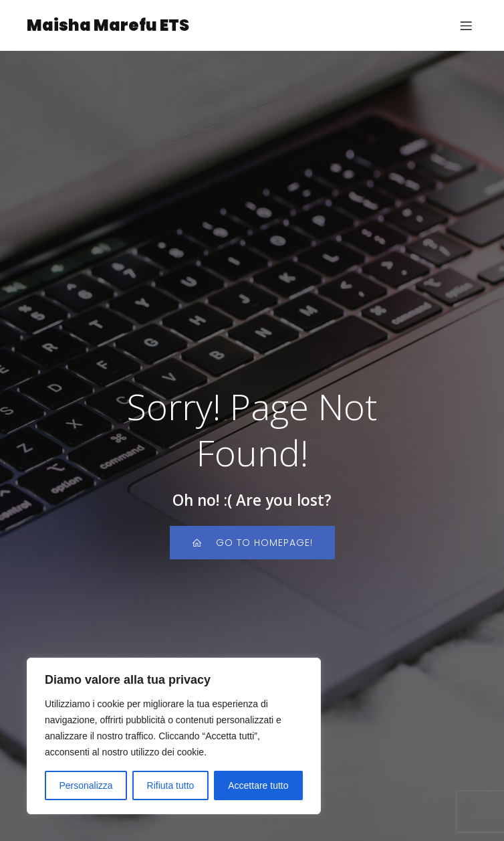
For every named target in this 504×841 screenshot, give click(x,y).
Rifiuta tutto (171, 785)
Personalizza (86, 785)
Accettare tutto (258, 785)
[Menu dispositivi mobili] (466, 25)
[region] (174, 736)
